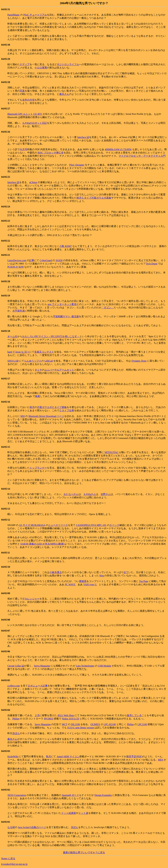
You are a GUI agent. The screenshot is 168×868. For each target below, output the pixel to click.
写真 (22, 91)
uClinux (33, 182)
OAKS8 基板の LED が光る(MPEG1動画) (42, 544)
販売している (134, 715)
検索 (38, 396)
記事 (32, 260)
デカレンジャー (31, 599)
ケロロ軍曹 (41, 68)
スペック (114, 525)
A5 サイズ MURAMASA (32, 525)
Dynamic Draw (139, 361)
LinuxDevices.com (17, 260)
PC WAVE (70, 584)
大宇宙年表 (19, 311)
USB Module (105, 666)
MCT (64, 724)
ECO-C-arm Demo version (81, 728)
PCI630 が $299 (16, 267)
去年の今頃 (28, 100)
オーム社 (12, 336)
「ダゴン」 (107, 307)
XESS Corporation (17, 795)
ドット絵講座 (69, 813)
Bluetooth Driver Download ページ (46, 416)
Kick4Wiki (13, 756)
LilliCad (49, 361)
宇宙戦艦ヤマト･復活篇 (66, 316)
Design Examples (103, 795)
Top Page (144, 581)
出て (126, 572)
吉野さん (106, 494)
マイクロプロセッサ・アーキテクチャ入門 (142, 156)
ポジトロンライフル (68, 64)
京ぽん (16, 733)
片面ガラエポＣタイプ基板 (52, 407)
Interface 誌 (83, 137)
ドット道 (83, 813)
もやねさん (90, 494)
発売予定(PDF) (134, 756)
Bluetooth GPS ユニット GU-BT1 (25, 114)
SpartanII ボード (70, 795)
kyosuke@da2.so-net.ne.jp (14, 864)
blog (102, 575)
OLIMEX (95, 724)
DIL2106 (75, 724)
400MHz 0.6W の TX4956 (118, 149)
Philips (16, 719)
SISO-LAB (13, 361)
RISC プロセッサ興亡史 (51, 153)
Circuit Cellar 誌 (16, 666)
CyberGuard (46, 260)
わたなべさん (71, 494)
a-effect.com (14, 686)
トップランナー (38, 468)
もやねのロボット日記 (35, 123)
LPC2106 (142, 724)
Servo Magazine (42, 666)
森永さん (64, 94)
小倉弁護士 (56, 572)
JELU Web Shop (66, 715)
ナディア (25, 64)
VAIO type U (90, 584)
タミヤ (38, 370)
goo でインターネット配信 (62, 304)
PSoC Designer (77, 165)
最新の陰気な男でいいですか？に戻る (84, 852)
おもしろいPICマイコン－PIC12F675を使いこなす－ (51, 336)
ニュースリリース (58, 525)
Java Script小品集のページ (32, 827)
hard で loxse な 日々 (18, 352)
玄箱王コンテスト (44, 352)
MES (161, 760)
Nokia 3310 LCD (70, 719)
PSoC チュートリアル (35, 15)
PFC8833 (48, 719)
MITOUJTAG (111, 452)
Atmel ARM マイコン (68, 756)
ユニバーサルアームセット (59, 370)
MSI (23, 416)
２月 (37, 715)
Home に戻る (8, 858)
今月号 (23, 149)
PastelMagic (14, 15)
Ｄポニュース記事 (38, 686)
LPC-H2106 (110, 724)
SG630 (59, 260)
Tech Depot (152, 264)
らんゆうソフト (33, 361)
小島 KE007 (66, 246)
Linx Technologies (85, 666)
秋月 (32, 407)
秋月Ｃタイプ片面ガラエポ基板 (94, 198)
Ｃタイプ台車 (67, 410)
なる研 (11, 827)
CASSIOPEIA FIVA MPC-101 (91, 525)
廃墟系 (83, 581)
